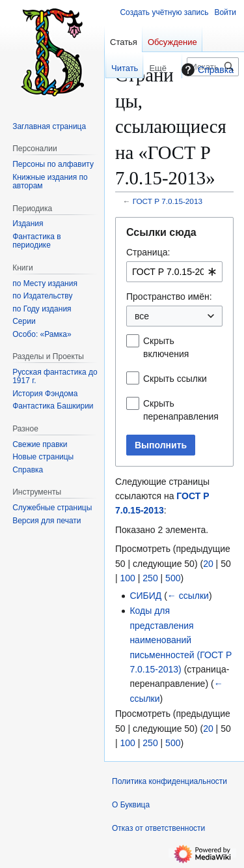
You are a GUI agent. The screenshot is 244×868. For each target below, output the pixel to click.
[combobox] (174, 272)
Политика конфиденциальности (169, 781)
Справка (206, 70)
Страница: (148, 252)
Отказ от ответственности (158, 828)
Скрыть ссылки (175, 379)
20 (208, 564)
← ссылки (188, 596)
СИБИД (145, 596)
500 (173, 578)
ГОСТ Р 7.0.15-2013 (168, 201)
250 (150, 578)
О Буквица (131, 805)
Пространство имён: (169, 297)
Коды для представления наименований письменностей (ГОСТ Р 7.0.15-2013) (181, 640)
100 (128, 578)
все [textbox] (142, 316)
